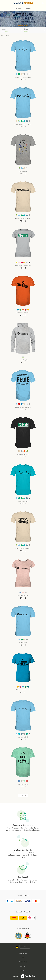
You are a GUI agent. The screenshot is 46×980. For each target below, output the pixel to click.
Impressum (23, 953)
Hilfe (23, 971)
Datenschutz (23, 962)
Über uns (28, 8)
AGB (23, 958)
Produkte (18, 8)
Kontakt (23, 966)
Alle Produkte (5, 35)
